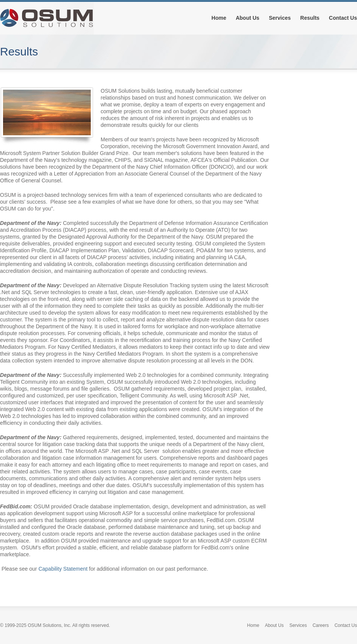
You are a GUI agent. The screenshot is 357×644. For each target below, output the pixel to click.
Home (219, 18)
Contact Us (343, 18)
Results (310, 18)
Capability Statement (63, 569)
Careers (321, 625)
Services (280, 18)
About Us (248, 18)
